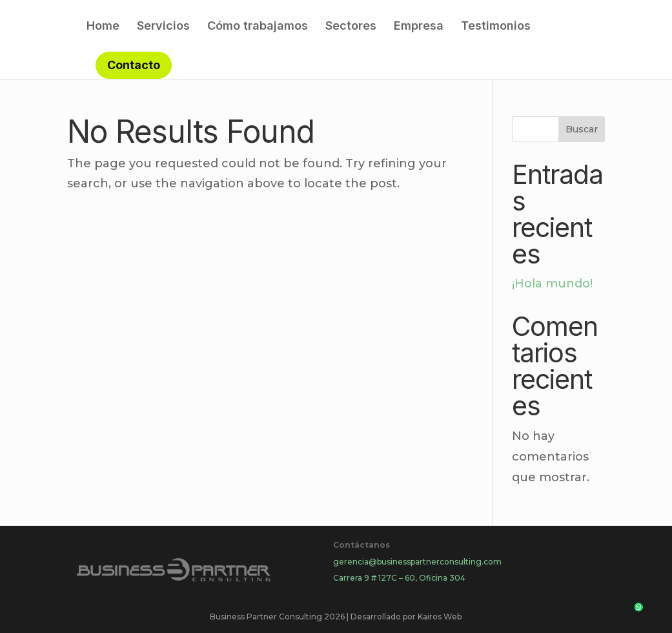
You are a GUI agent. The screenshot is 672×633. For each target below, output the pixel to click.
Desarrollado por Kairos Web (406, 617)
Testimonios (496, 27)
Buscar (582, 129)
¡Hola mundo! (552, 284)
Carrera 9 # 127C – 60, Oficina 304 (399, 578)
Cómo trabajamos (258, 27)
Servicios (163, 27)
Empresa (419, 27)
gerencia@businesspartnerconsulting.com (417, 562)
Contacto (134, 65)
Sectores (351, 27)
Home (103, 27)
